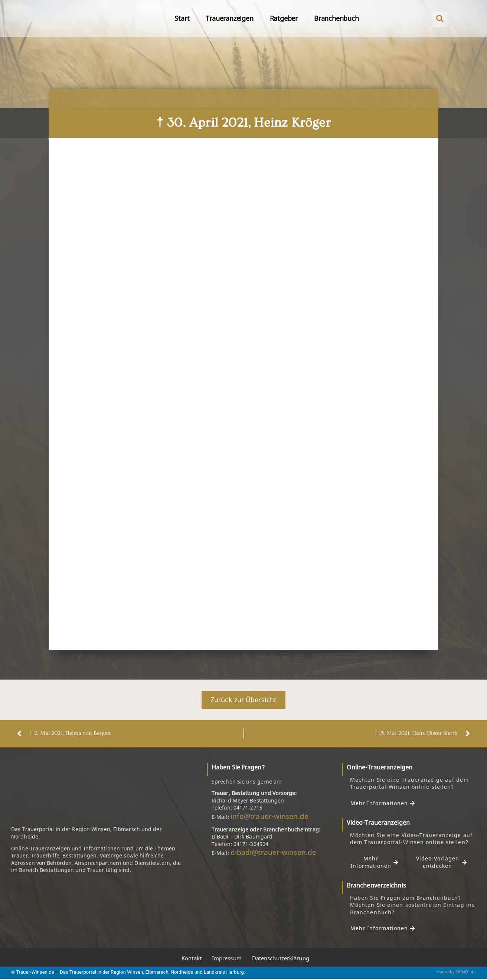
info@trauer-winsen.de (269, 816)
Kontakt (192, 958)
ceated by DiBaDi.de (456, 972)
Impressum (227, 958)
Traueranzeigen (229, 18)
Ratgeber (284, 18)
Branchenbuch (336, 18)
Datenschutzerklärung (281, 958)
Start (182, 18)
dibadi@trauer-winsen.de (273, 852)
